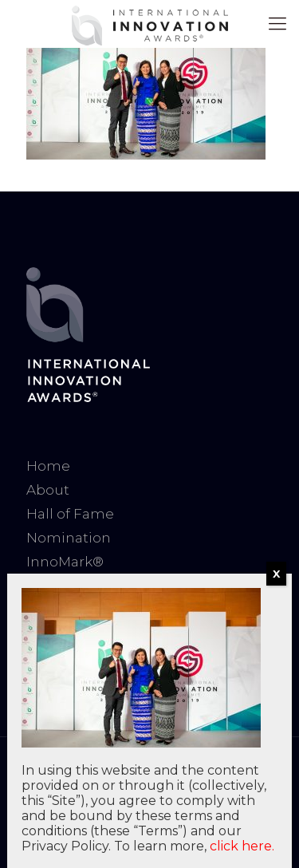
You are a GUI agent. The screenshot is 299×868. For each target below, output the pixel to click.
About (48, 490)
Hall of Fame (70, 514)
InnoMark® (65, 562)
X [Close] (276, 574)
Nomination (69, 538)
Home (48, 466)
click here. (242, 846)
